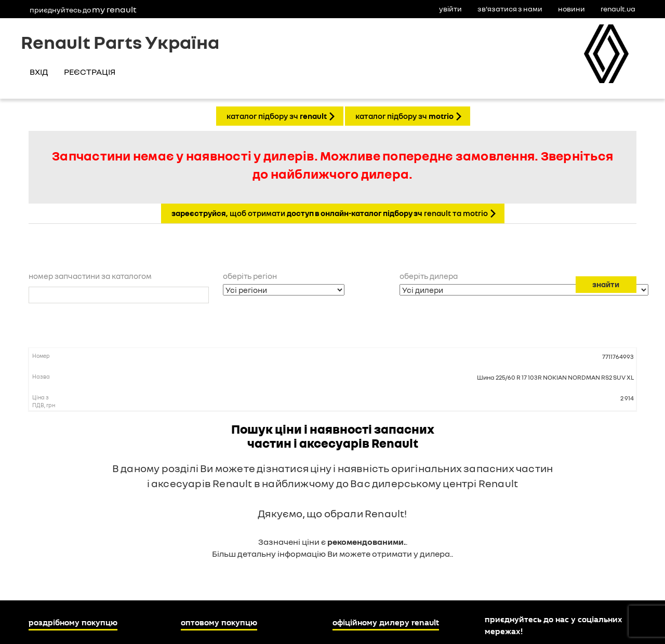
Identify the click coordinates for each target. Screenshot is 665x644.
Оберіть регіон (250, 276)
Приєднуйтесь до (83, 9)
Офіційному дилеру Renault (386, 622)
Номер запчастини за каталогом (90, 276)
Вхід (39, 72)
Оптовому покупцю (219, 622)
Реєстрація (90, 72)
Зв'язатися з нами (510, 9)
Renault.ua (618, 9)
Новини (571, 9)
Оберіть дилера (429, 276)
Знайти (606, 284)
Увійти (450, 9)
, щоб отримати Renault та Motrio (330, 213)
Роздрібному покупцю (73, 622)
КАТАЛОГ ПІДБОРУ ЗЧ (277, 116)
